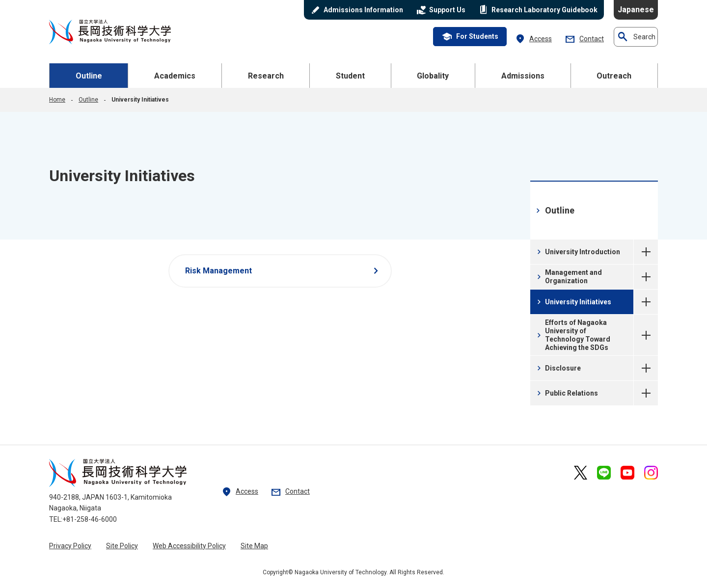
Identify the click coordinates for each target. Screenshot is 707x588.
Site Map (254, 546)
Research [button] (266, 76)
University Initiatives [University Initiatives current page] (573, 302)
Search (636, 37)
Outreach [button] (614, 76)
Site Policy (122, 546)
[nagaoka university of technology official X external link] (581, 473)
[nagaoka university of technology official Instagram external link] (651, 473)
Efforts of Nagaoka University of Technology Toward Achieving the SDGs (572, 335)
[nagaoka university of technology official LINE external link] (604, 473)
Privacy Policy (70, 546)
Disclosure (558, 368)
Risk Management (284, 271)
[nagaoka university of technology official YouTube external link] (627, 473)
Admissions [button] (523, 76)
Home (57, 100)
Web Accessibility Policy (189, 546)
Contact (584, 39)
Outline (88, 100)
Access (533, 39)
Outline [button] (89, 76)
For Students (470, 37)
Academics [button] (175, 76)
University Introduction (577, 252)
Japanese (636, 10)
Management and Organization (568, 277)
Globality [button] (433, 76)
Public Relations (566, 393)
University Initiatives (646, 302)
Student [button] (350, 76)
